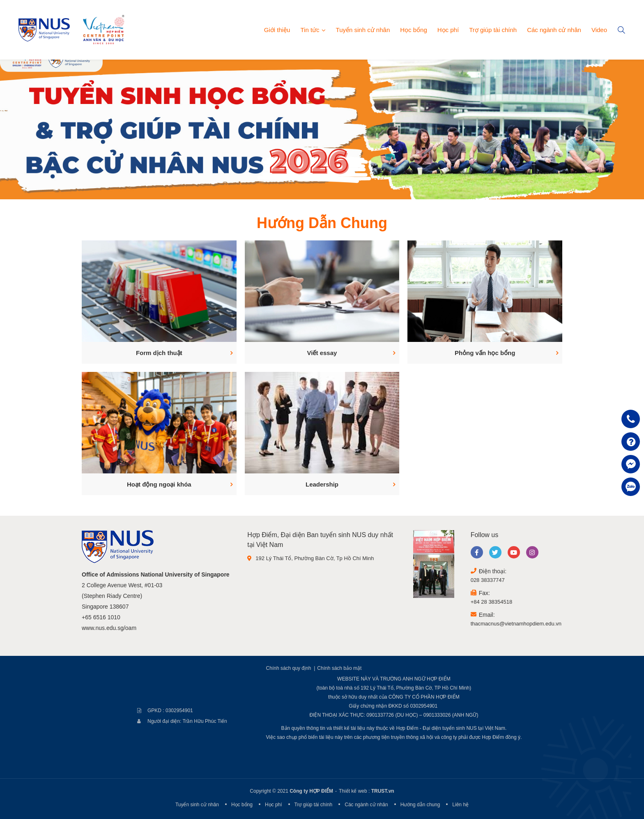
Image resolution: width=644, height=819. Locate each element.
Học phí (448, 30)
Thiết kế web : (354, 791)
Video (599, 30)
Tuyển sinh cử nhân (363, 30)
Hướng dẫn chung (420, 805)
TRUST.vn (383, 791)
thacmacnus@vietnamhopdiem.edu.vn (516, 624)
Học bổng (414, 30)
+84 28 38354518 (492, 602)
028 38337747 (488, 580)
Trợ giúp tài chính (493, 30)
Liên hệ (460, 805)
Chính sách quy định (289, 668)
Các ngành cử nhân (554, 30)
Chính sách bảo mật (339, 668)
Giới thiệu (277, 30)
